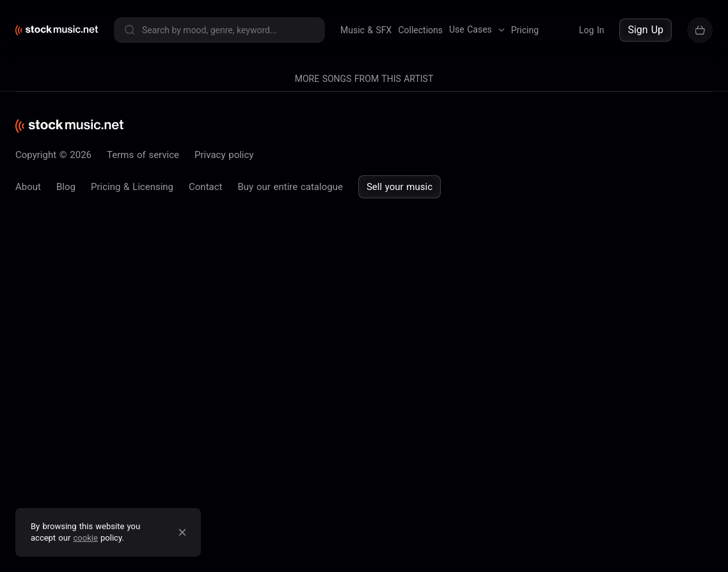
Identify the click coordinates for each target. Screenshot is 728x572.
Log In (591, 30)
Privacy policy (224, 155)
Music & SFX (366, 30)
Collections (420, 30)
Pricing (525, 30)
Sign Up (645, 30)
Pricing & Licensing (132, 187)
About (28, 187)
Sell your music (400, 187)
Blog (66, 187)
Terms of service (143, 155)
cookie (86, 538)
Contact (205, 187)
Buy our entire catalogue (290, 187)
